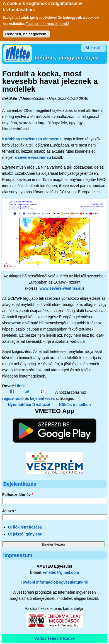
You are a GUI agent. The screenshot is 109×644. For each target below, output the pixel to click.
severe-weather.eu (34, 158)
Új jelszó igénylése (25, 534)
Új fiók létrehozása (25, 527)
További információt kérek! (47, 21)
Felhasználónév (18, 495)
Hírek (20, 386)
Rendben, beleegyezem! (26, 31)
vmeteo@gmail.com (61, 573)
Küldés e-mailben (75, 405)
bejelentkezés (42, 399)
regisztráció (13, 399)
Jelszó (9, 511)
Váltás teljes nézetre (55, 638)
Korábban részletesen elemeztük (32, 139)
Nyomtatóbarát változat (29, 405)
